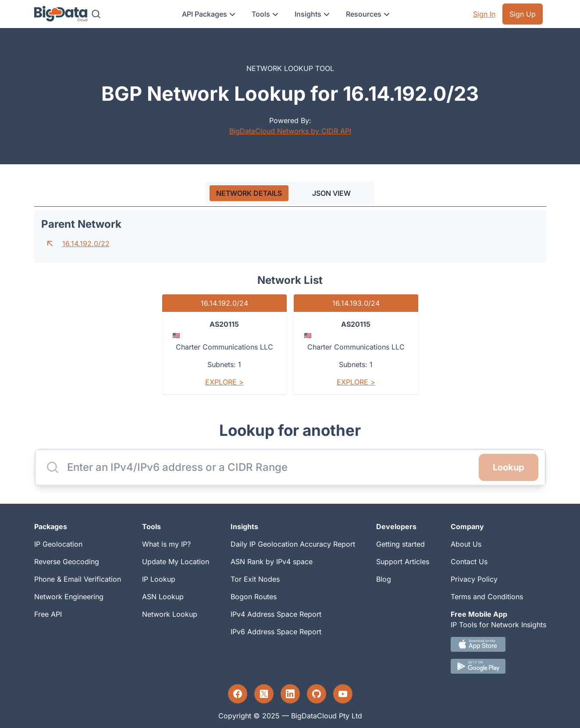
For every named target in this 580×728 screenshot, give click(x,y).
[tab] (249, 193)
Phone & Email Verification (78, 579)
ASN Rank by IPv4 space (272, 562)
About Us (466, 544)
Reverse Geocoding (67, 562)
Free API (48, 614)
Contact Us (469, 562)
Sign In (484, 14)
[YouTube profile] (343, 694)
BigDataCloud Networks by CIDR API (290, 131)
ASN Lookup (163, 597)
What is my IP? (166, 544)
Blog (384, 579)
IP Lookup (159, 579)
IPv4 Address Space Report (276, 614)
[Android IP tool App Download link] (498, 666)
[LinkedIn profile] (290, 694)
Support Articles (403, 562)
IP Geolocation (58, 544)
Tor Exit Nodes (255, 579)
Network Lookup (170, 614)
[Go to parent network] (50, 244)
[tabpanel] (290, 306)
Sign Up (523, 14)
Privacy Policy (474, 579)
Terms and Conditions (487, 597)
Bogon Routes (254, 597)
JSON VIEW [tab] (331, 193)
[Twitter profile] (264, 694)
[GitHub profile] (317, 694)
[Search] (96, 14)
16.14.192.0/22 (86, 244)
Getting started (400, 544)
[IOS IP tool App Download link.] (498, 644)
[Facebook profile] (238, 694)
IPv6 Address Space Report (276, 632)
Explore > (224, 382)
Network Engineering (69, 597)
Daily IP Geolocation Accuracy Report (293, 544)
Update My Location (176, 562)
